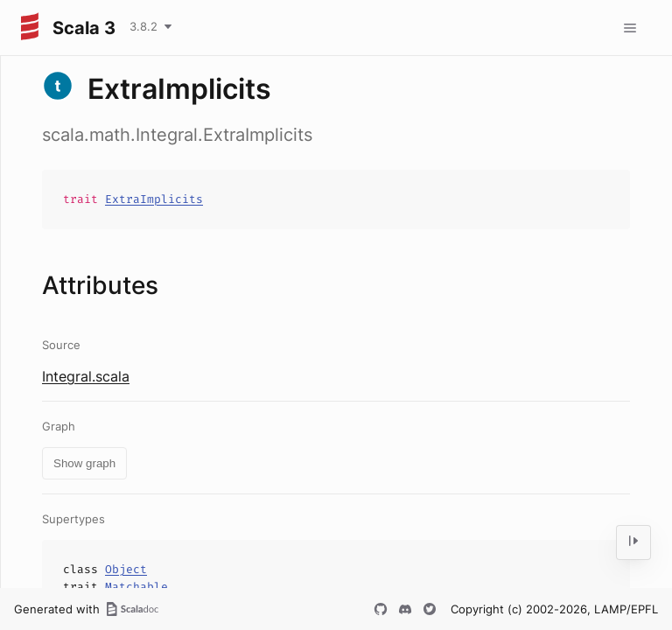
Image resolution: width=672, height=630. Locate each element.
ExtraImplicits (154, 199)
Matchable (136, 587)
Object (126, 569)
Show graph (84, 463)
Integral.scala (86, 376)
